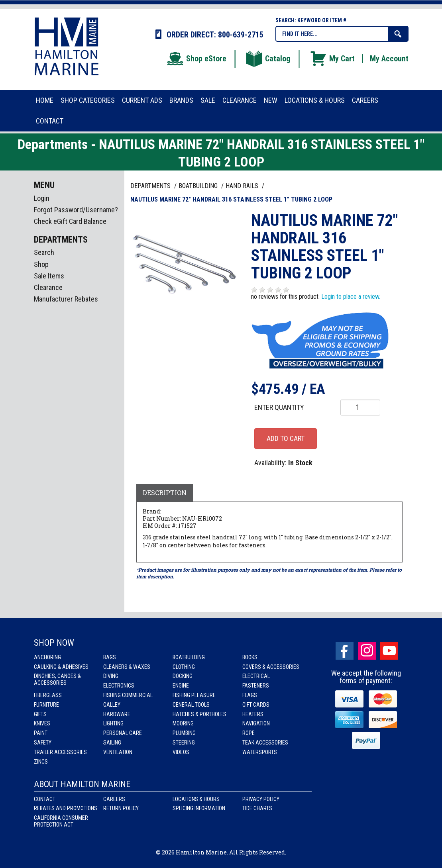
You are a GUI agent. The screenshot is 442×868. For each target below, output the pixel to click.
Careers (114, 799)
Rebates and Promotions (66, 808)
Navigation (256, 723)
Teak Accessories (265, 743)
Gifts (40, 714)
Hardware (117, 714)
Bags (110, 657)
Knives (42, 723)
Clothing (184, 667)
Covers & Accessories (271, 667)
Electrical (256, 676)
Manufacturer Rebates (66, 299)
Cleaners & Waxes (127, 667)
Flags (250, 695)
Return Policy (121, 808)
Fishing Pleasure (194, 695)
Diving (111, 676)
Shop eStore (196, 59)
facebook (345, 651)
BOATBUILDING (199, 186)
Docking (183, 676)
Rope (249, 733)
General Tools (191, 705)
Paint (41, 733)
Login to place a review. (351, 297)
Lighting (113, 723)
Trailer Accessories (60, 752)
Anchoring (47, 657)
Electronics (119, 686)
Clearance (48, 287)
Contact (45, 799)
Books (250, 657)
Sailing (112, 743)
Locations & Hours (196, 799)
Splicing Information (199, 808)
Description (165, 493)
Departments (151, 186)
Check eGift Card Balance (70, 221)
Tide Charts (257, 808)
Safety (43, 743)
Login (42, 198)
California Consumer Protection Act (61, 821)
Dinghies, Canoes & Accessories (57, 679)
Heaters (253, 714)
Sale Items (49, 276)
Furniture (46, 705)
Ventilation (118, 752)
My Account (389, 59)
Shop (41, 264)
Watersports (260, 752)
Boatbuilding (189, 657)
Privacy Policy (261, 799)
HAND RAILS (243, 186)
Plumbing (184, 733)
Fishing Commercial (128, 695)
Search (44, 252)
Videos (181, 752)
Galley (112, 705)
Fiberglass (48, 695)
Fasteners (256, 686)
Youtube (389, 651)
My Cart (332, 59)
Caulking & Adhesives (61, 667)
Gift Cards (256, 705)
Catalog (268, 59)
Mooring (183, 723)
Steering (184, 743)
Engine (181, 686)
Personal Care (123, 733)
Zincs (41, 762)
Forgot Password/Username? (76, 210)
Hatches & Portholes (199, 714)
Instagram (367, 651)
